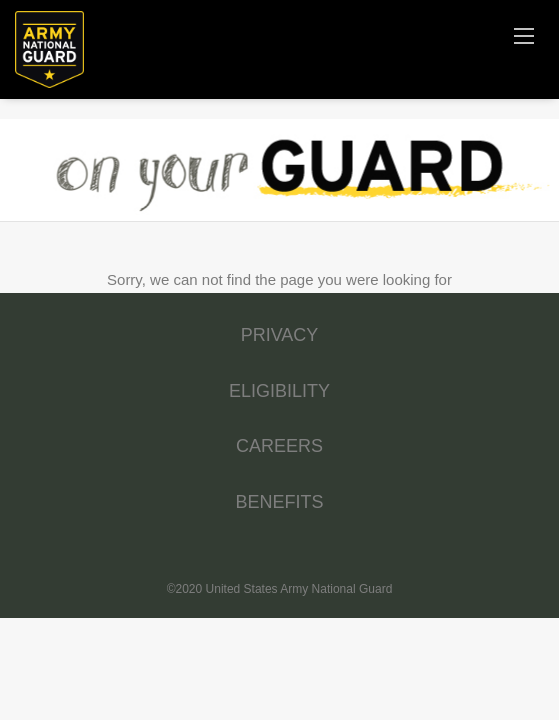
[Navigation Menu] (524, 35)
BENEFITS (279, 502)
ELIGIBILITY (279, 391)
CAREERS (279, 446)
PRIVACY (280, 335)
